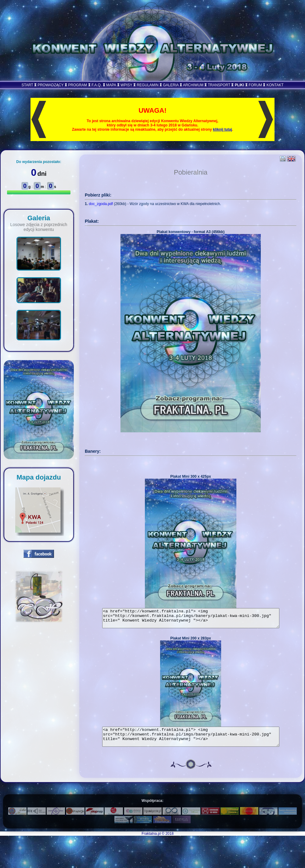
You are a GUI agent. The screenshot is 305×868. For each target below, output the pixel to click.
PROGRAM (77, 85)
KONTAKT (275, 85)
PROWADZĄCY (50, 85)
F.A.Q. (97, 85)
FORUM (255, 85)
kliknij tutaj (222, 129)
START (27, 85)
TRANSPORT (219, 85)
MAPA (111, 85)
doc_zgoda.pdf (101, 204)
